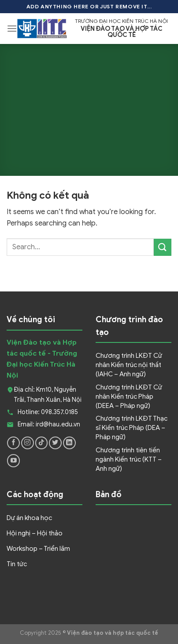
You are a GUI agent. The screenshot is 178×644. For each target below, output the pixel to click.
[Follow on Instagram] (28, 443)
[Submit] (163, 247)
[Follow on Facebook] (13, 443)
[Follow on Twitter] (55, 443)
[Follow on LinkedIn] (69, 443)
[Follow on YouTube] (13, 460)
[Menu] (12, 28)
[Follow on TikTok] (42, 443)
